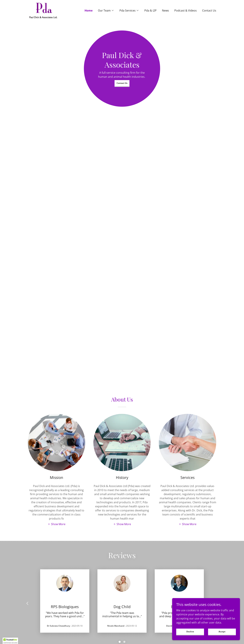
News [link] (165, 10)
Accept (222, 632)
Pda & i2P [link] (150, 10)
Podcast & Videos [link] (186, 10)
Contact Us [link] (209, 10)
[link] (43, 10)
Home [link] (89, 10)
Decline (190, 632)
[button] (106, 10)
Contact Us (122, 83)
